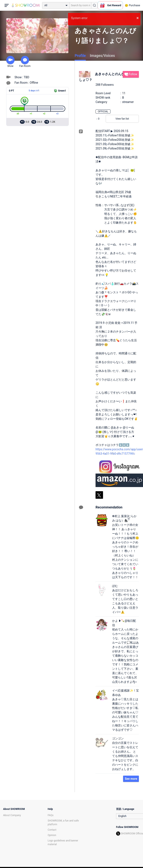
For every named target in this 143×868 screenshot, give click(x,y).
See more (131, 779)
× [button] (138, 18)
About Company (12, 815)
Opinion (52, 835)
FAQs (51, 815)
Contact (52, 830)
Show (10, 62)
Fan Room (25, 62)
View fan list (122, 119)
